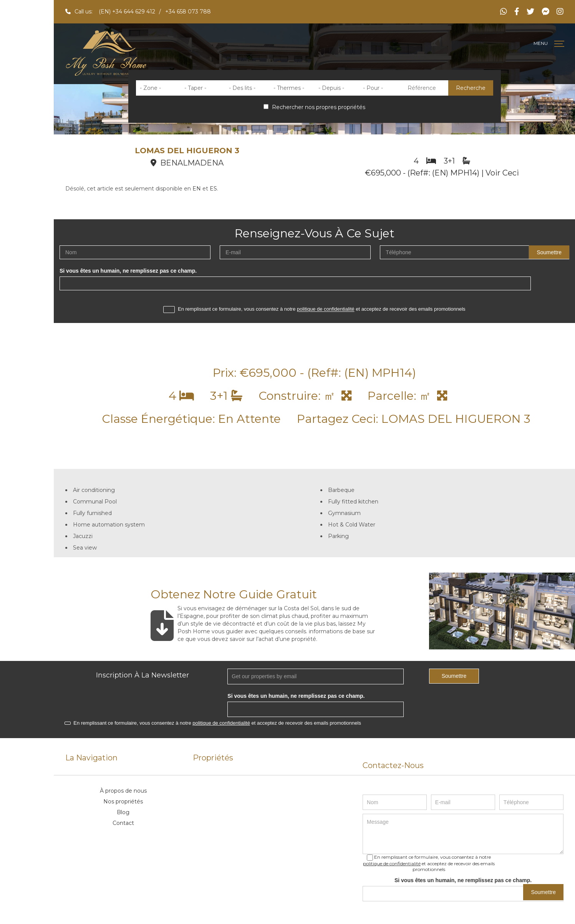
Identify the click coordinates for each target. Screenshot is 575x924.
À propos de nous (123, 791)
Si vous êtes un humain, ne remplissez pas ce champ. (128, 271)
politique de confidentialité (326, 309)
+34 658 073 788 (188, 12)
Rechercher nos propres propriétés (314, 107)
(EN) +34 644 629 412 (127, 12)
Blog (123, 812)
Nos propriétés (123, 801)
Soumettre (549, 252)
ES (213, 189)
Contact (123, 823)
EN (197, 189)
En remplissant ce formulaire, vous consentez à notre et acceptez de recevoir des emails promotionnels (314, 310)
